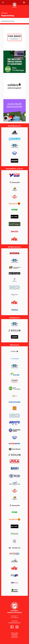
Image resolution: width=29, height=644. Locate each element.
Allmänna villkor (15, 633)
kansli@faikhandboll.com (15, 623)
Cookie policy (14, 636)
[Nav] (3, 2)
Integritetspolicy (14, 637)
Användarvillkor (14, 634)
